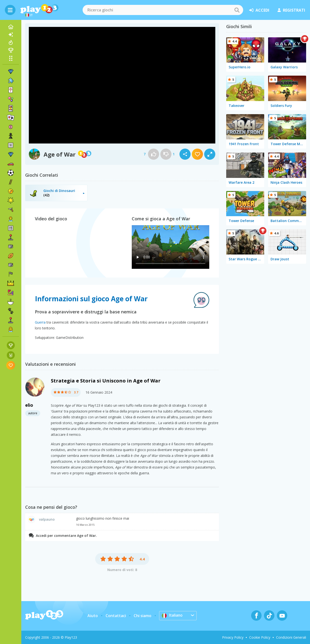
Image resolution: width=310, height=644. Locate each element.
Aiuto (93, 616)
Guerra (40, 322)
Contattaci (116, 616)
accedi (259, 10)
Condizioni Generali (291, 637)
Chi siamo (143, 616)
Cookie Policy (260, 637)
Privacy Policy (233, 637)
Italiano (172, 615)
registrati (291, 10)
